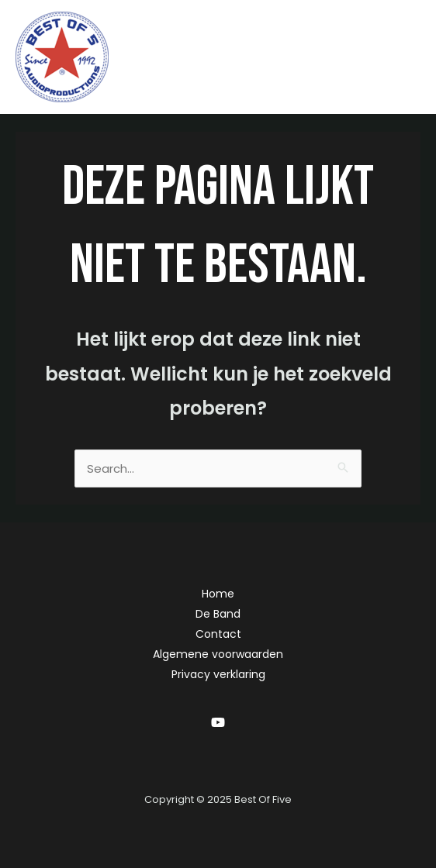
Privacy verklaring (218, 674)
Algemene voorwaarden (218, 654)
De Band (218, 614)
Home (218, 594)
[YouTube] (218, 722)
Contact (218, 634)
